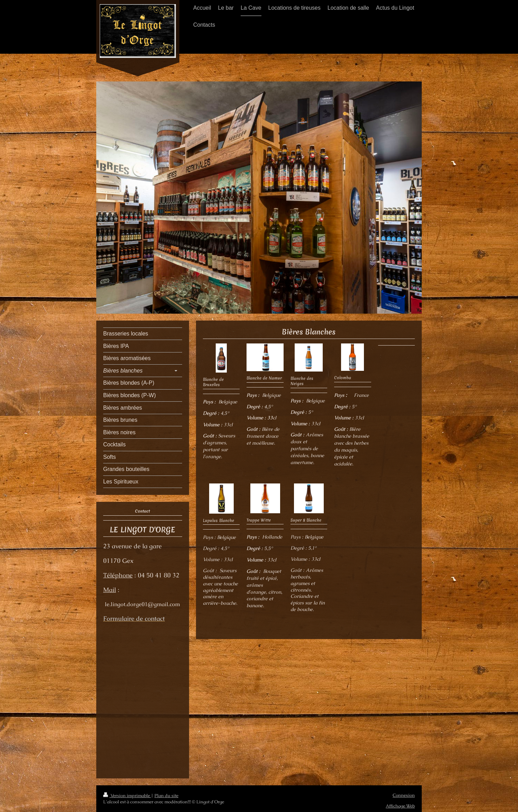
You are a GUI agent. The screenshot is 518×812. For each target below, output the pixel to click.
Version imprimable (127, 796)
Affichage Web (400, 806)
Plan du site (166, 796)
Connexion (404, 795)
